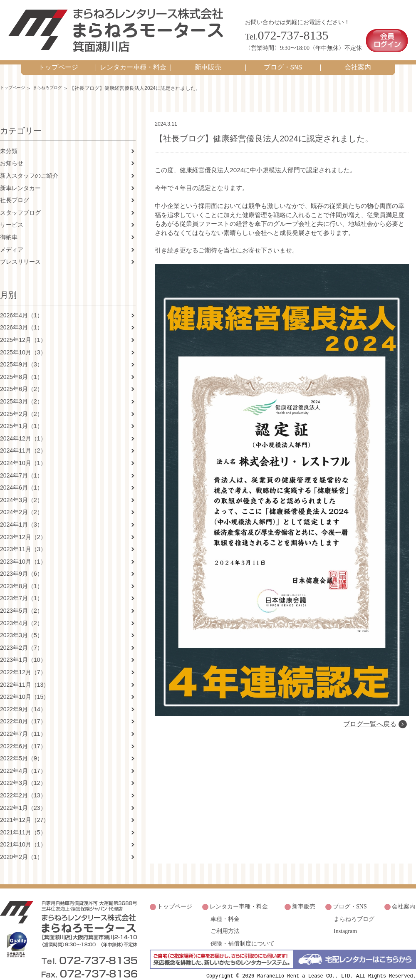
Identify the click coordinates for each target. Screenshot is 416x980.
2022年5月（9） (21, 750)
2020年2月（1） (21, 848)
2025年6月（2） (21, 380)
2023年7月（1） (21, 589)
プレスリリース (20, 253)
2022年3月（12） (23, 774)
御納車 (9, 228)
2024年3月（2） (21, 491)
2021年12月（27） (25, 811)
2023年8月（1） (21, 577)
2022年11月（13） (25, 676)
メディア (12, 240)
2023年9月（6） (21, 565)
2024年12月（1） (23, 429)
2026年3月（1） (21, 319)
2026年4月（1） (21, 306)
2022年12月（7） (23, 663)
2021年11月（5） (23, 823)
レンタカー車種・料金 (133, 58)
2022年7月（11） (23, 725)
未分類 (9, 142)
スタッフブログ (20, 203)
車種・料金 (225, 907)
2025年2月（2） (21, 405)
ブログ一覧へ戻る (369, 808)
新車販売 (208, 58)
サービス (12, 216)
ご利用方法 (225, 917)
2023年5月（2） (21, 601)
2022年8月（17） (23, 713)
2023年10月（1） (23, 552)
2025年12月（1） (23, 331)
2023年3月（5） (21, 626)
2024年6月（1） (21, 478)
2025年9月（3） (21, 356)
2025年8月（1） (21, 368)
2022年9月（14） (23, 700)
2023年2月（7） (21, 638)
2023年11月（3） (23, 540)
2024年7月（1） (21, 466)
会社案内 (358, 58)
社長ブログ (15, 191)
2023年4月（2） (21, 614)
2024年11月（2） (23, 442)
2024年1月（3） (21, 515)
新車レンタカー (20, 179)
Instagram (345, 917)
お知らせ (12, 154)
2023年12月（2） (23, 528)
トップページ (58, 58)
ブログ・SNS (283, 58)
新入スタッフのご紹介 (29, 166)
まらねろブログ (55, 78)
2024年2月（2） (21, 503)
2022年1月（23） (23, 799)
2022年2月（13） (23, 786)
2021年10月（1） (23, 836)
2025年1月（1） (21, 417)
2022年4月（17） (23, 762)
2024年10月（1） (23, 454)
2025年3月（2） (21, 392)
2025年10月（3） (23, 343)
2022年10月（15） (25, 688)
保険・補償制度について (243, 928)
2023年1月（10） (23, 651)
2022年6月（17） (23, 737)
